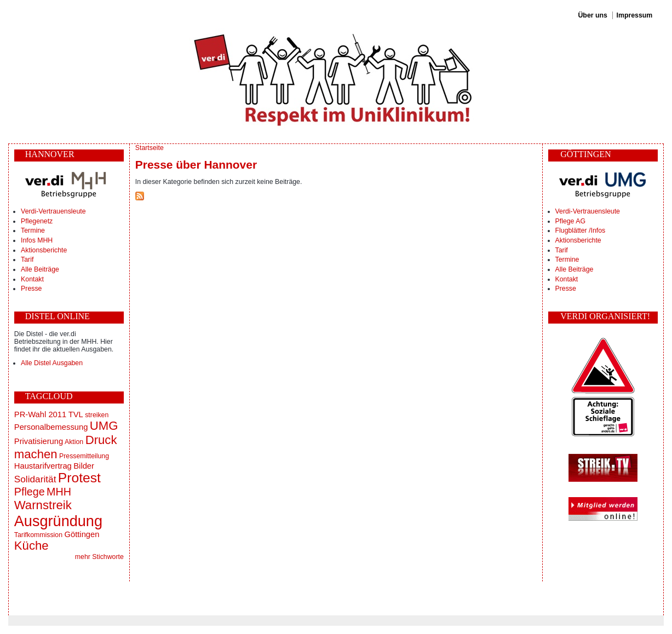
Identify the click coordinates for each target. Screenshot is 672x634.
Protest (79, 478)
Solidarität (35, 479)
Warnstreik (43, 505)
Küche (31, 546)
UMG (104, 426)
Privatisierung (39, 441)
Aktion (74, 442)
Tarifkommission (38, 535)
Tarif (27, 260)
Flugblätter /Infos (581, 230)
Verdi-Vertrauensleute (53, 211)
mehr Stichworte (99, 557)
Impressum (635, 15)
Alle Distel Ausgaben (52, 363)
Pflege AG (570, 221)
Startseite (150, 148)
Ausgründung (58, 521)
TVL (76, 414)
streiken (97, 415)
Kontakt (32, 279)
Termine (33, 230)
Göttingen (82, 534)
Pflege (30, 492)
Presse (31, 289)
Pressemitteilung (84, 456)
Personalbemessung (51, 427)
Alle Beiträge (40, 269)
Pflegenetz (37, 221)
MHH (59, 492)
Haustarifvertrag (43, 466)
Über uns (592, 15)
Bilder (84, 466)
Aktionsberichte (44, 250)
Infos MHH (37, 240)
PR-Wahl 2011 (40, 414)
